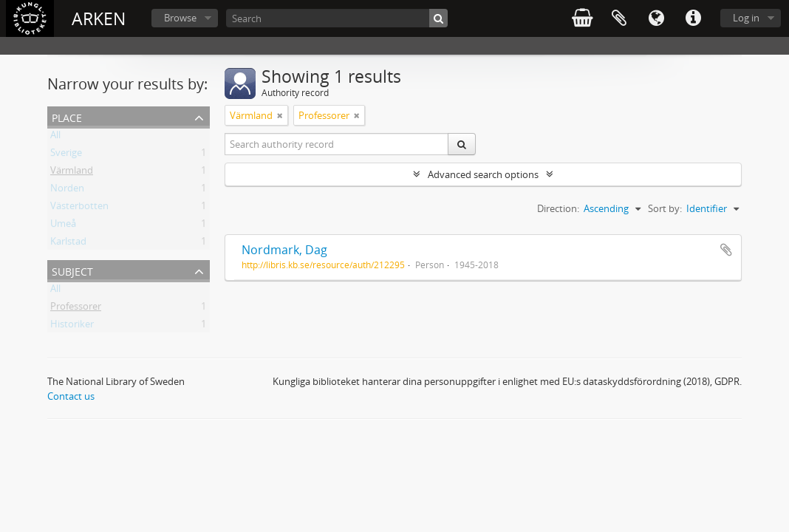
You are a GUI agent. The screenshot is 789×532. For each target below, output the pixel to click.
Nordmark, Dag (284, 250)
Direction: (558, 208)
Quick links (693, 18)
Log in (746, 18)
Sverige (66, 155)
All (55, 137)
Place (67, 116)
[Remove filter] (280, 115)
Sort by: (665, 208)
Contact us (71, 396)
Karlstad (68, 244)
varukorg (582, 18)
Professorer (76, 309)
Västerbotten (79, 208)
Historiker (72, 327)
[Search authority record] (337, 144)
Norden (67, 191)
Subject (72, 270)
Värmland (72, 173)
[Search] (337, 18)
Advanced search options (483, 174)
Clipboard (619, 18)
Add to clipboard (726, 250)
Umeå (63, 226)
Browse (180, 18)
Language (656, 18)
